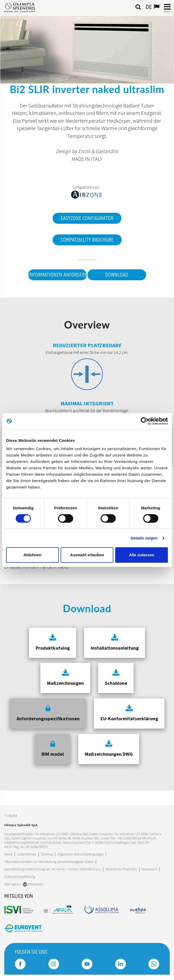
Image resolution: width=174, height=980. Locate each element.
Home (8, 854)
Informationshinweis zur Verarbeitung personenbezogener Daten (49, 862)
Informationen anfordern (57, 275)
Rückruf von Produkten (121, 869)
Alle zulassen (142, 555)
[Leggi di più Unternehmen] (27, 854)
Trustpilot (11, 816)
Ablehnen (32, 555)
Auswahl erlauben (87, 555)
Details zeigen (144, 538)
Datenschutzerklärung (20, 877)
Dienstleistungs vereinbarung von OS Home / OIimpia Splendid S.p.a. (53, 869)
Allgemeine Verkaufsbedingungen (81, 854)
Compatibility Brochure (87, 240)
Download (117, 275)
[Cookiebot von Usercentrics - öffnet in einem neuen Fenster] (145, 421)
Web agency (13, 884)
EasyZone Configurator (87, 218)
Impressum (149, 869)
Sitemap (47, 854)
